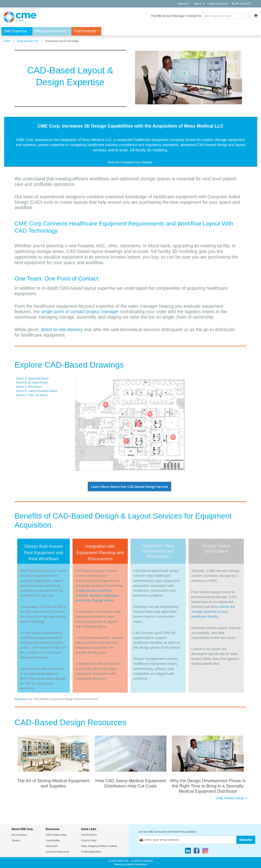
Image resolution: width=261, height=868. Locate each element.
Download (21, 699)
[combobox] (226, 16)
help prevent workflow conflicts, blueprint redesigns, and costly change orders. (97, 595)
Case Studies (53, 840)
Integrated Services (28, 41)
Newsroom (52, 846)
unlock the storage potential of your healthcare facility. (213, 612)
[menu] (130, 31)
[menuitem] (16, 31)
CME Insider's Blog (56, 835)
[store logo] (20, 17)
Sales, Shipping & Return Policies (99, 846)
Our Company (19, 835)
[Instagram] (205, 851)
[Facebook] (196, 851)
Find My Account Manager (166, 16)
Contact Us (192, 16)
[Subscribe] (246, 840)
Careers (16, 840)
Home (7, 41)
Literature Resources (57, 852)
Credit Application (91, 852)
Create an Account (218, 4)
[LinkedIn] (188, 851)
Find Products (89, 835)
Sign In (198, 4)
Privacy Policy (89, 840)
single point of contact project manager (80, 312)
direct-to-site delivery (62, 329)
